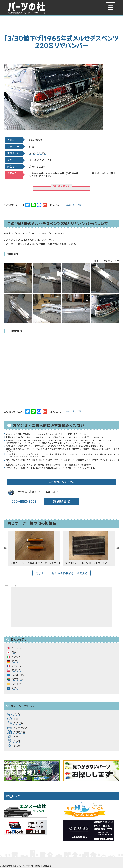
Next (118, 548)
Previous (5, 548)
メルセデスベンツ (38, 153)
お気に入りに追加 (74, 205)
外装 (32, 147)
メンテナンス (20, 728)
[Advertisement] (61, 607)
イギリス (16, 648)
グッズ (17, 741)
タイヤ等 (18, 723)
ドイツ (15, 661)
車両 (16, 719)
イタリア (16, 657)
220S (50, 160)
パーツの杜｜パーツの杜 (28, 8)
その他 (15, 688)
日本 (14, 652)
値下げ (33, 160)
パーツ (17, 714)
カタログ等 (19, 732)
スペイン (16, 684)
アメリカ (16, 670)
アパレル (18, 737)
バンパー (42, 160)
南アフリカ (17, 679)
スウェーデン (19, 675)
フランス (16, 666)
